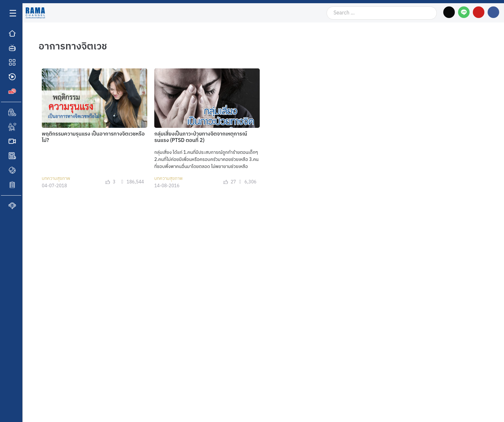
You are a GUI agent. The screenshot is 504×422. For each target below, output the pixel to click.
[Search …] (382, 13)
